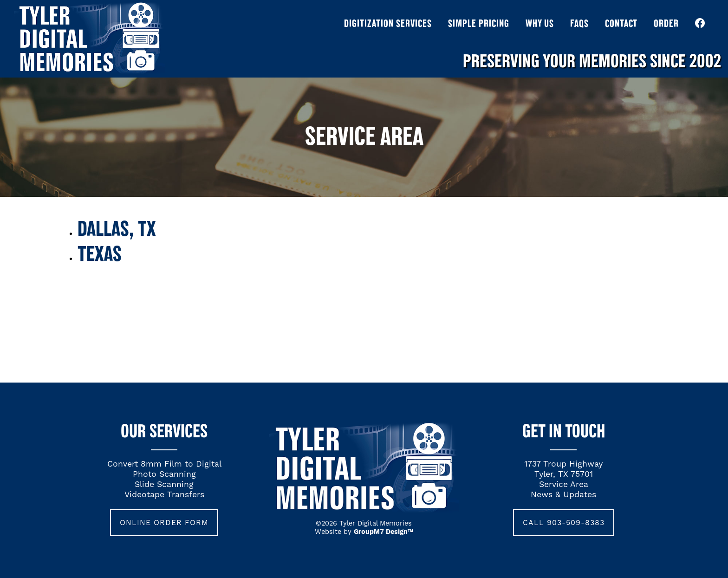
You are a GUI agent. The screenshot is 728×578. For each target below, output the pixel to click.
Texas (100, 253)
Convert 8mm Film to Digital (164, 464)
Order (666, 23)
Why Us (540, 23)
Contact (621, 23)
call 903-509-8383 (564, 523)
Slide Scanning (164, 485)
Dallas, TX (117, 228)
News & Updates (563, 495)
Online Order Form (164, 523)
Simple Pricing (479, 23)
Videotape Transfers (164, 495)
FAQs (579, 23)
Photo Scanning (164, 474)
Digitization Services (388, 23)
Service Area (564, 485)
